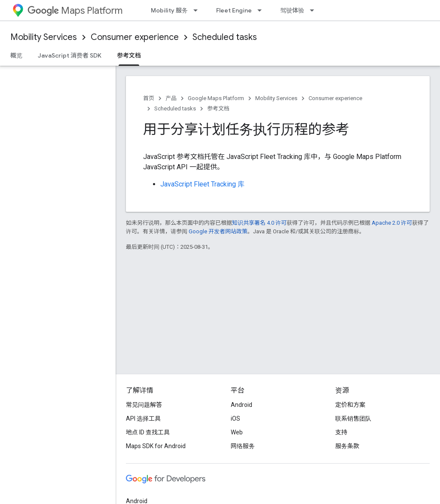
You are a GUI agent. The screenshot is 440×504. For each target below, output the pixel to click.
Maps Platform (75, 11)
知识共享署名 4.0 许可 (259, 223)
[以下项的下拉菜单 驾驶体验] (315, 10)
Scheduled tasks (225, 37)
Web (237, 432)
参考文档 (218, 108)
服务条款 (347, 446)
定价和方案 (350, 405)
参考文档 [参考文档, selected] (129, 55)
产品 (171, 98)
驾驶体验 (292, 10)
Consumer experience (135, 37)
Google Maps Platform (216, 98)
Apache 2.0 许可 (392, 223)
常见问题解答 (144, 405)
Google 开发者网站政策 (218, 231)
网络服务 (243, 446)
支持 (341, 432)
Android (241, 405)
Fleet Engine (234, 10)
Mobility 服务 (169, 10)
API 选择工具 (143, 418)
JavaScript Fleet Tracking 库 (202, 184)
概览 (16, 55)
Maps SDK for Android (156, 446)
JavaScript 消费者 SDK (70, 55)
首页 (149, 98)
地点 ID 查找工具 (148, 432)
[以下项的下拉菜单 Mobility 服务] (198, 10)
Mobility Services (44, 37)
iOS (235, 418)
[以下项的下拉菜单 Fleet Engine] (262, 10)
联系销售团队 (353, 418)
